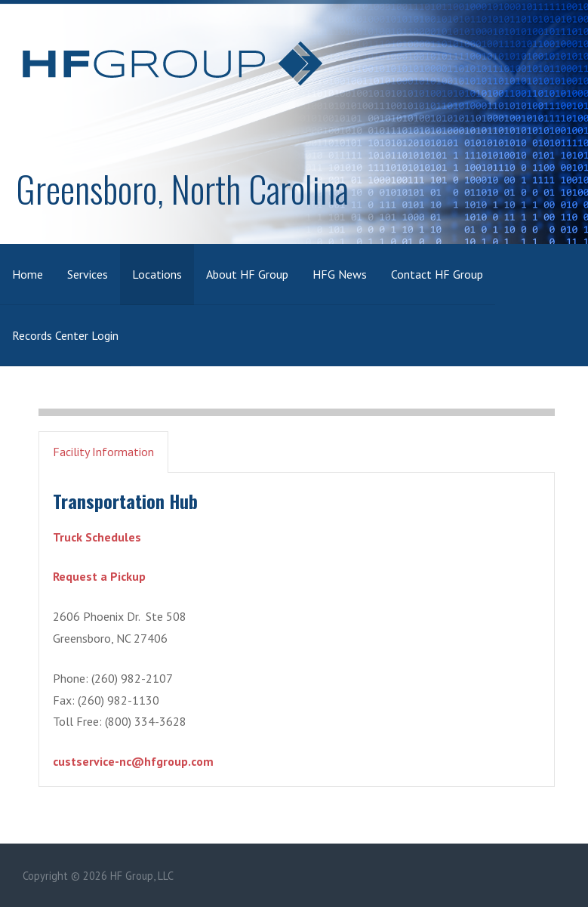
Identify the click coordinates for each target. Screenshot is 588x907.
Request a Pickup (99, 576)
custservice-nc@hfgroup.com (133, 761)
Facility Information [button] (103, 452)
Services (88, 274)
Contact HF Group (437, 274)
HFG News (340, 274)
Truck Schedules (97, 537)
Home (28, 274)
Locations (157, 274)
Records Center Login (65, 335)
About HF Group (247, 274)
